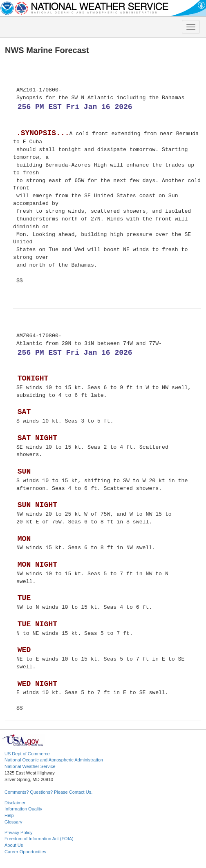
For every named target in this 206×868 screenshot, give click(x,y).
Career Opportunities (25, 852)
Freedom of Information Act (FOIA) (39, 839)
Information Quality (23, 809)
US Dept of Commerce (27, 754)
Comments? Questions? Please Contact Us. (48, 792)
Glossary (13, 822)
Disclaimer (15, 803)
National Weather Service (30, 766)
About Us (14, 845)
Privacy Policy (18, 832)
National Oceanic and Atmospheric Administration (54, 760)
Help (9, 815)
